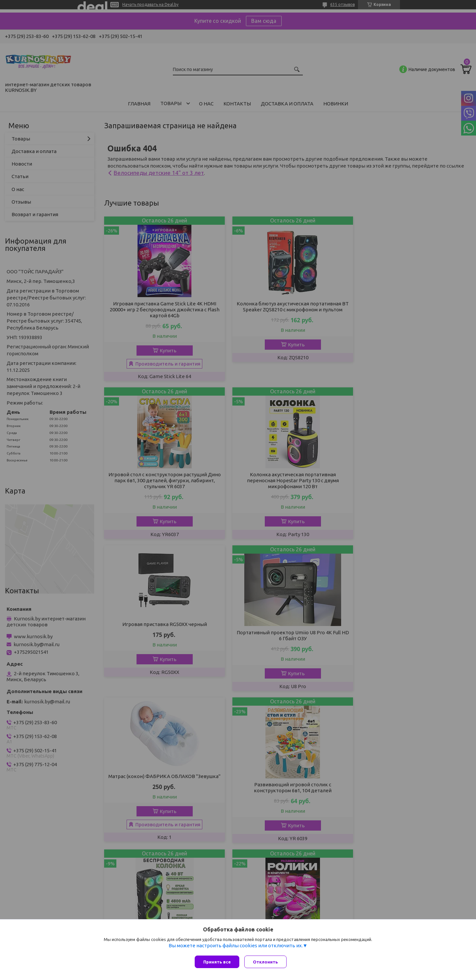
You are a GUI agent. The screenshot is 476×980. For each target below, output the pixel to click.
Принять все (217, 962)
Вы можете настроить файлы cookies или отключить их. (236, 947)
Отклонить (267, 962)
